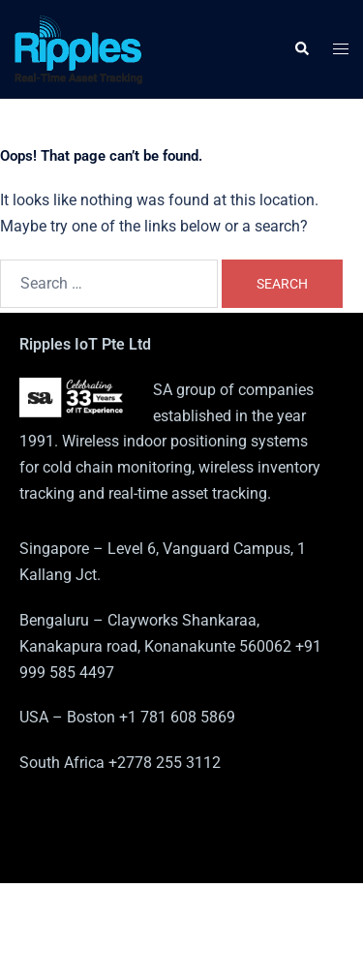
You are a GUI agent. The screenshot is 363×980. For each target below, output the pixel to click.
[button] (301, 49)
